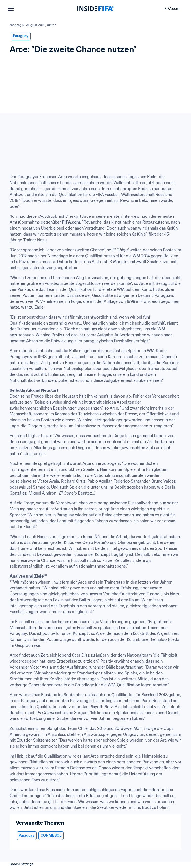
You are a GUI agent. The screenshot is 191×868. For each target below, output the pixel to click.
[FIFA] (95, 9)
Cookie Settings (21, 864)
